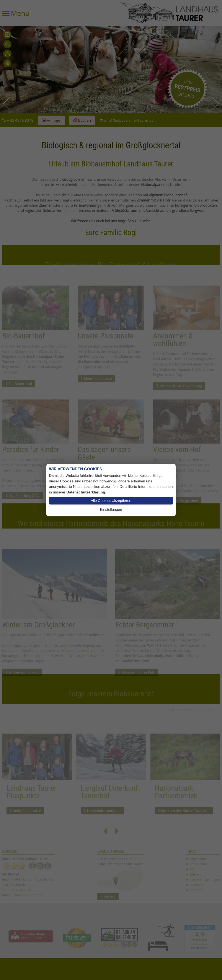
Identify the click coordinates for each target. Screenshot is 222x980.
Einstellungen (111, 510)
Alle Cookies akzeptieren (111, 501)
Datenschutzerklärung (86, 492)
